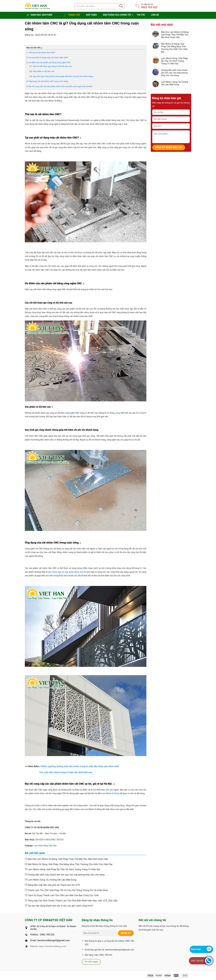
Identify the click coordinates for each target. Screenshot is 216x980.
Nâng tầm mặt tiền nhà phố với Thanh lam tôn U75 (52, 885)
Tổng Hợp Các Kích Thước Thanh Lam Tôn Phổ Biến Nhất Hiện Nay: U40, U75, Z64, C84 (71, 901)
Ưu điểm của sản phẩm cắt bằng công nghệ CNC (49, 62)
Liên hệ (155, 15)
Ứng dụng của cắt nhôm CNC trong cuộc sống (48, 81)
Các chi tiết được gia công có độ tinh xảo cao (52, 66)
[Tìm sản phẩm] (100, 6)
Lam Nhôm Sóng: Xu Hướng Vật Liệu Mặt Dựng (51, 880)
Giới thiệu (91, 15)
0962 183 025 (149, 7)
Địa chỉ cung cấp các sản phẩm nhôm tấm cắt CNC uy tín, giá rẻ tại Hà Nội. (61, 86)
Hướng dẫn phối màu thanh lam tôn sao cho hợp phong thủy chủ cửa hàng (65, 875)
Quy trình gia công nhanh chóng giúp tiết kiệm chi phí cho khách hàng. (63, 76)
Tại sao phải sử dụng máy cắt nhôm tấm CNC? (48, 58)
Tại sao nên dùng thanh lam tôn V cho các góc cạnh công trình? (59, 906)
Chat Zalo (196, 949)
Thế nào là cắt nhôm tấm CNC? (42, 53)
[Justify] (121, 6)
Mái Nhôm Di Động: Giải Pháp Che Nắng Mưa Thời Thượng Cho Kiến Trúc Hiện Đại (69, 864)
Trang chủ (74, 15)
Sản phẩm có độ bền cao (44, 71)
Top (81, 138)
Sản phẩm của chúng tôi (117, 15)
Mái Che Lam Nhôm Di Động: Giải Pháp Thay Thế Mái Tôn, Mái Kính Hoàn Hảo (66, 859)
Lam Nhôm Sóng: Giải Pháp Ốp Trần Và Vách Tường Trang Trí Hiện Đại (62, 869)
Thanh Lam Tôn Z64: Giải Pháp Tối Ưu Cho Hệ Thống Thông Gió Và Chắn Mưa (66, 890)
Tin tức (141, 15)
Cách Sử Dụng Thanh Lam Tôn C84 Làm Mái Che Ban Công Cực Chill (62, 895)
